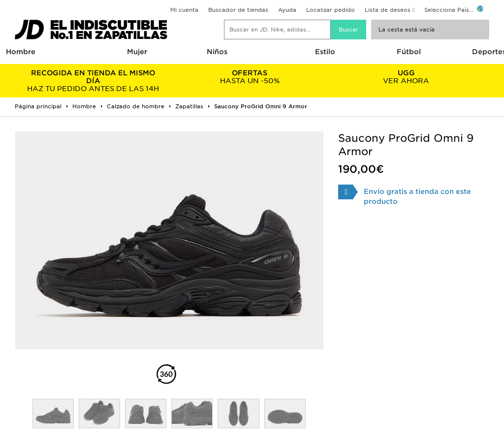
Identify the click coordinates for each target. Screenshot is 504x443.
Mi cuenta (184, 10)
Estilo (325, 52)
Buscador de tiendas (238, 10)
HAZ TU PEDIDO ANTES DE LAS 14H (93, 81)
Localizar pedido (331, 10)
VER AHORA (406, 77)
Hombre (21, 52)
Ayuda (287, 10)
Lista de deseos (388, 10)
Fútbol (409, 52)
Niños (217, 52)
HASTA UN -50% (250, 77)
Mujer (137, 52)
